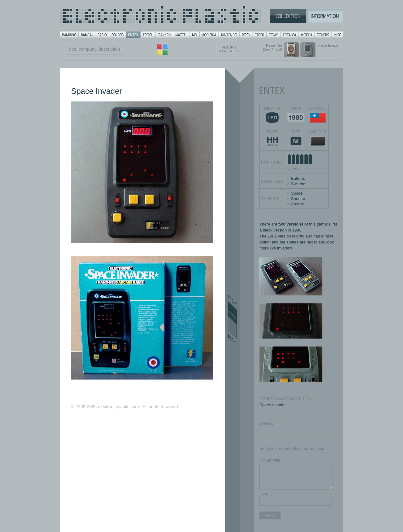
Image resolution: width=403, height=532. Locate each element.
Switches (299, 184)
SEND (270, 515)
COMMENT (270, 461)
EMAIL (266, 494)
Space (297, 193)
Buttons (298, 178)
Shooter (298, 199)
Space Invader (273, 405)
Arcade (297, 204)
